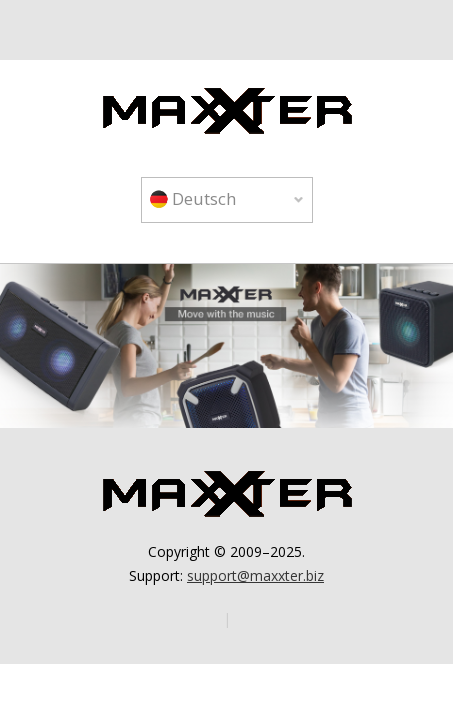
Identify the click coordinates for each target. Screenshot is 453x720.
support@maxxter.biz (255, 575)
